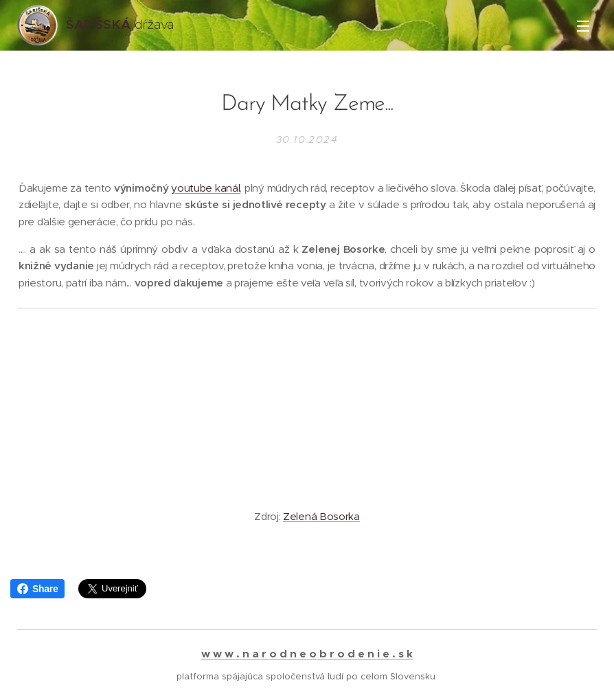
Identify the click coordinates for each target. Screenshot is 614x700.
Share (37, 589)
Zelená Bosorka (321, 516)
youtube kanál (205, 188)
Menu (583, 26)
